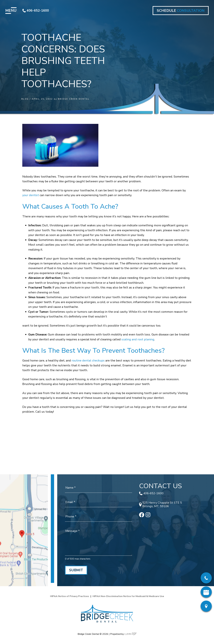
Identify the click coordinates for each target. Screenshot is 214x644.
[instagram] (148, 516)
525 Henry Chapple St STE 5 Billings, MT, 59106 (160, 505)
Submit (76, 570)
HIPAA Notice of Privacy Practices (70, 596)
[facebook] (142, 516)
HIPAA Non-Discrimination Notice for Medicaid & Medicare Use (128, 596)
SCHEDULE (181, 11)
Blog (25, 99)
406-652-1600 (36, 11)
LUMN (130, 634)
